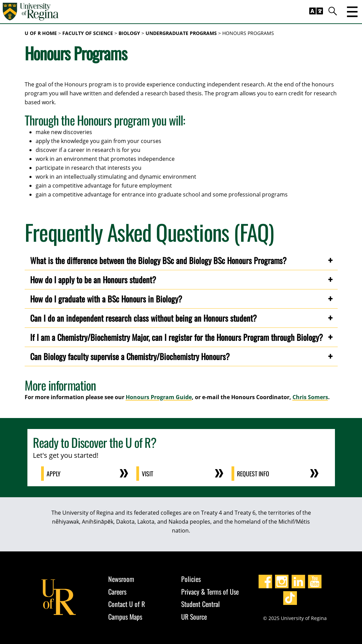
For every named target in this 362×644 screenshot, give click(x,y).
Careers (117, 592)
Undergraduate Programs (181, 33)
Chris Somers (310, 397)
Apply (54, 474)
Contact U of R (127, 604)
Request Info (253, 474)
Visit (147, 474)
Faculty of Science (88, 33)
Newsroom (121, 579)
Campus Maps (125, 617)
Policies (191, 579)
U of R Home (41, 33)
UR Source (194, 617)
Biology (129, 33)
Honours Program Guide (159, 397)
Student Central (201, 604)
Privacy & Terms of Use (210, 592)
